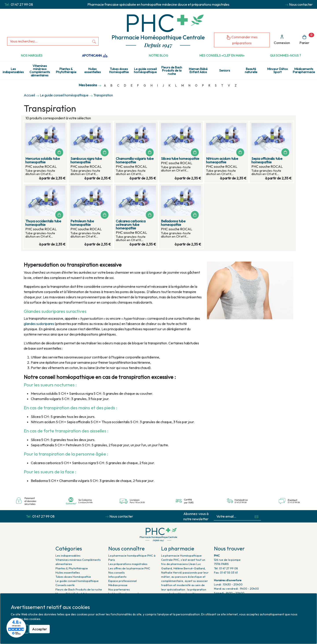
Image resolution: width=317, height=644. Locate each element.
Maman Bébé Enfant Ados (198, 70)
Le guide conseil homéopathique (145, 70)
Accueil (29, 95)
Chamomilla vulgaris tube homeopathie (135, 160)
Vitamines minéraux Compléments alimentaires (40, 71)
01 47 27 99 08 (22, 4)
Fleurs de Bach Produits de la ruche (172, 71)
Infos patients (117, 577)
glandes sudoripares (39, 324)
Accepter (40, 629)
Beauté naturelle (251, 70)
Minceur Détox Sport (277, 70)
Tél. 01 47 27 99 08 (226, 568)
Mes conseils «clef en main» (222, 55)
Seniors (225, 70)
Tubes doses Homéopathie (119, 70)
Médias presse (118, 585)
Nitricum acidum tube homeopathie (222, 160)
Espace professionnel (123, 581)
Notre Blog (158, 55)
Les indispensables (13, 70)
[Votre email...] (233, 516)
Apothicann (95, 55)
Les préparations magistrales (128, 564)
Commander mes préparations (242, 40)
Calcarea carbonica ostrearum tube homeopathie (131, 225)
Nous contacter (301, 4)
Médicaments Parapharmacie (304, 70)
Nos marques (32, 55)
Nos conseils (116, 572)
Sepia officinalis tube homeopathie (267, 160)
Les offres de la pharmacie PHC (129, 568)
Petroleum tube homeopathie (82, 223)
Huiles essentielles (93, 70)
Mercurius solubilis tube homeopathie (43, 160)
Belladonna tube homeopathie (173, 223)
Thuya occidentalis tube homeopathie (43, 223)
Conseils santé (65, 585)
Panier (307, 39)
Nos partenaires (119, 589)
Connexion (282, 40)
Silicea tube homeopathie (180, 159)
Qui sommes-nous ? (285, 55)
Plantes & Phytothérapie (66, 70)
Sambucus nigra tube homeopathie (86, 160)
